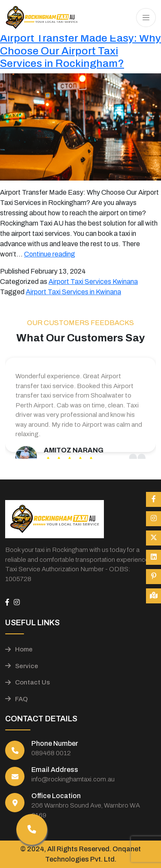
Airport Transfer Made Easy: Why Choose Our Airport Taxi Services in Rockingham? (80, 51)
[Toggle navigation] (146, 18)
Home (19, 649)
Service (22, 666)
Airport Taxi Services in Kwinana (73, 292)
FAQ (17, 699)
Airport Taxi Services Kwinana (93, 282)
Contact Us (27, 682)
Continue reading (50, 254)
